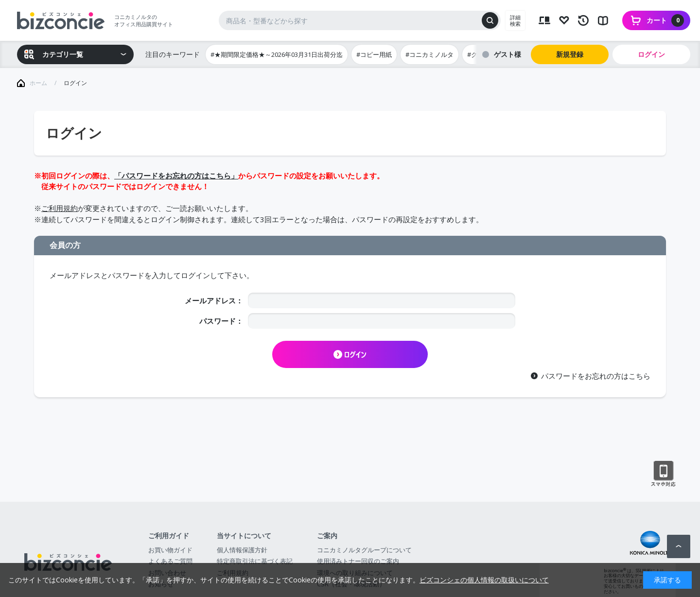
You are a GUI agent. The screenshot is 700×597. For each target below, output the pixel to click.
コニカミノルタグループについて (364, 550)
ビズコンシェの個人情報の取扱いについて (484, 580)
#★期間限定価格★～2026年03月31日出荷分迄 (277, 54)
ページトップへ (679, 546)
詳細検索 (515, 20)
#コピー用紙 (374, 54)
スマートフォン (663, 474)
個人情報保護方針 (242, 550)
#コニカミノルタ (429, 54)
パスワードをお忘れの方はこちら (596, 376)
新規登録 (570, 54)
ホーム (38, 83)
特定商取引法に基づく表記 (255, 561)
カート (665, 20)
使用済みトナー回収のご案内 (358, 561)
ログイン (651, 54)
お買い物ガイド (170, 550)
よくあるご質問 (170, 561)
